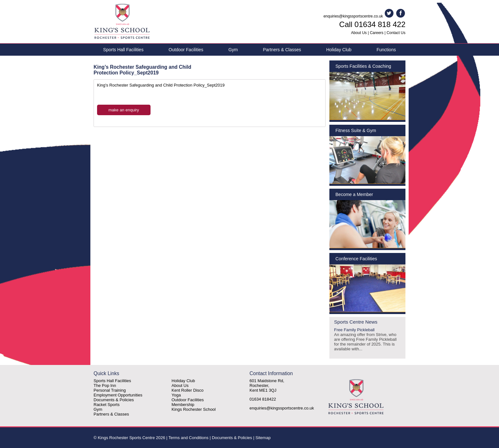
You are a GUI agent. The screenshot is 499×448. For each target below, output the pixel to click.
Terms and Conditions (188, 438)
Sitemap (263, 438)
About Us (359, 33)
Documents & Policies (114, 400)
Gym (233, 50)
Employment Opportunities (118, 395)
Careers (377, 33)
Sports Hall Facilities (123, 50)
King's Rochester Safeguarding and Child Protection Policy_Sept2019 (161, 85)
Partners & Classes (282, 50)
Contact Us (396, 33)
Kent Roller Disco (187, 390)
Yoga (176, 395)
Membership (183, 405)
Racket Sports (107, 405)
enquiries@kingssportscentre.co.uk (353, 16)
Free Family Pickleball (367, 339)
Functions (386, 50)
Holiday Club (339, 50)
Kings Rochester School (194, 409)
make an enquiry (124, 110)
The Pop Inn (105, 385)
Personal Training (110, 390)
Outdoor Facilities (186, 50)
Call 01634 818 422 (372, 24)
